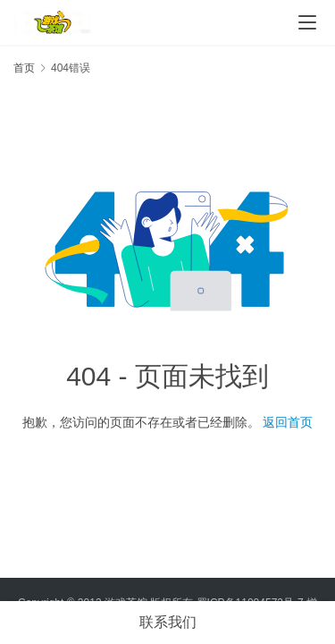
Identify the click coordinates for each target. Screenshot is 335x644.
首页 (24, 68)
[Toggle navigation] (307, 22)
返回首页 (288, 422)
